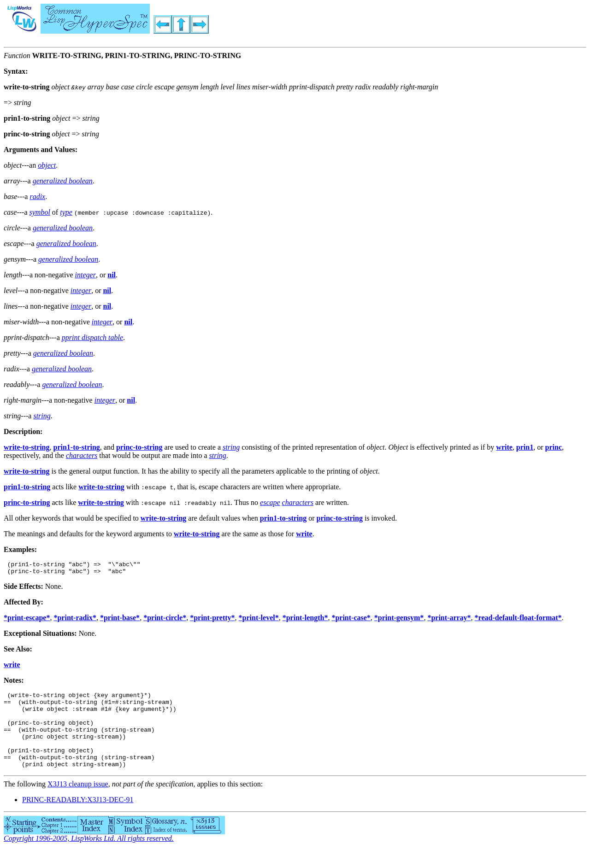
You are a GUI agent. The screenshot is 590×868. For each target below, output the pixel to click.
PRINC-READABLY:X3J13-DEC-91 (78, 818)
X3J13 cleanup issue (78, 802)
